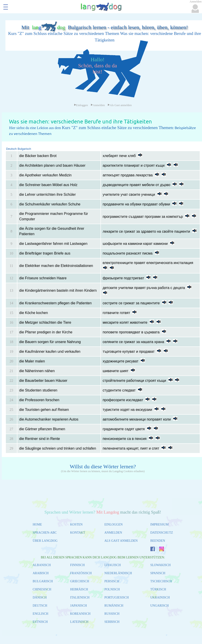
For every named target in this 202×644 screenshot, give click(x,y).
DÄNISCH (40, 597)
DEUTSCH (40, 606)
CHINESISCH (42, 589)
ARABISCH (41, 573)
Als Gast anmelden (120, 105)
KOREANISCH (80, 614)
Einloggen (81, 105)
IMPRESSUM (159, 525)
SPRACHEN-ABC (45, 533)
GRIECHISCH (80, 581)
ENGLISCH (41, 614)
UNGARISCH (160, 606)
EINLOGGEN (113, 525)
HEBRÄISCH (79, 589)
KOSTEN (76, 525)
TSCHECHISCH (161, 581)
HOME (37, 525)
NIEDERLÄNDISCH (118, 573)
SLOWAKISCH (160, 565)
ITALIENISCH (80, 597)
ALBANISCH (42, 565)
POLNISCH (112, 589)
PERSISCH (112, 581)
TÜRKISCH (158, 589)
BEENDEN (158, 541)
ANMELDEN (113, 533)
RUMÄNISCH (114, 606)
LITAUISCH (113, 565)
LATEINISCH (79, 622)
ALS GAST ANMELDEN (121, 541)
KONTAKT (78, 533)
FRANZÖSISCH (81, 573)
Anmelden (98, 105)
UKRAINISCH (160, 597)
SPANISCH (158, 573)
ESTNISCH (40, 622)
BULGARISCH (43, 581)
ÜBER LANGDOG (45, 541)
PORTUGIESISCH (116, 597)
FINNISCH (78, 565)
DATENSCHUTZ (162, 533)
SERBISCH (112, 622)
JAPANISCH (79, 606)
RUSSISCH (112, 614)
